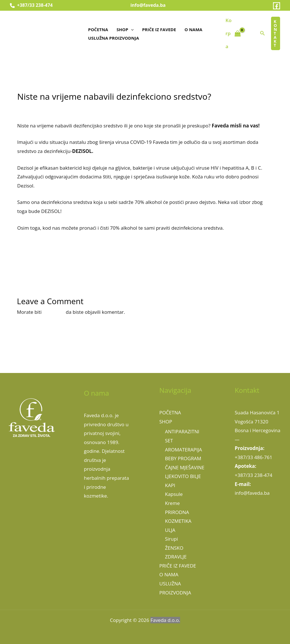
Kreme (172, 503)
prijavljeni (54, 312)
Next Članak (267, 264)
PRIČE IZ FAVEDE (159, 29)
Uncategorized (78, 108)
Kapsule (174, 494)
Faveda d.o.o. (165, 620)
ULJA (170, 530)
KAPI (170, 485)
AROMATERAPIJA (184, 450)
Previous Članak (27, 264)
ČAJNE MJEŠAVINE (185, 467)
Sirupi (172, 539)
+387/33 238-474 (31, 5)
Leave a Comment (38, 108)
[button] (131, 29)
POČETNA (98, 29)
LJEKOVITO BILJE (183, 476)
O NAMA (194, 29)
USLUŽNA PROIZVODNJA (114, 38)
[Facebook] (277, 6)
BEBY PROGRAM (183, 458)
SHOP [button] (125, 29)
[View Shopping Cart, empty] (233, 34)
